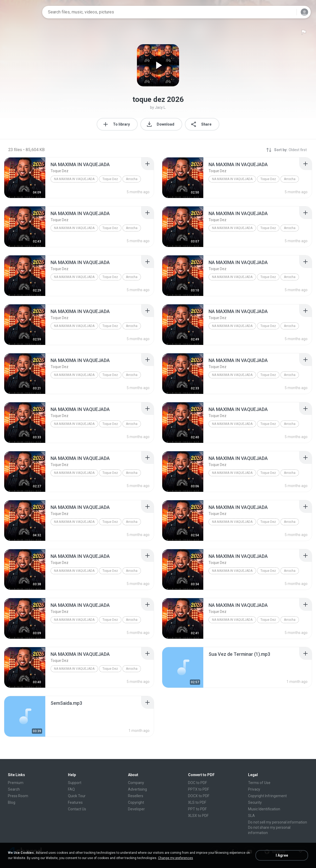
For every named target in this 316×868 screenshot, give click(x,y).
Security (255, 802)
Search (14, 789)
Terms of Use (259, 783)
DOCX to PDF (199, 796)
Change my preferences (176, 858)
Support (75, 783)
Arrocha (132, 179)
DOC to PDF (197, 783)
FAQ (71, 789)
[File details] (25, 178)
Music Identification (264, 809)
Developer (136, 809)
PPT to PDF (197, 809)
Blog (12, 802)
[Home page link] (21, 12)
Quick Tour (77, 796)
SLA (251, 816)
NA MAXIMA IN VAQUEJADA (74, 179)
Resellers (136, 796)
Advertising (137, 789)
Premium (16, 783)
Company (136, 783)
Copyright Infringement (267, 796)
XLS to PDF (197, 802)
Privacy (254, 789)
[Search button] (289, 12)
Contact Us (77, 809)
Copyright (136, 802)
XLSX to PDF (198, 816)
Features (75, 802)
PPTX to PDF (199, 789)
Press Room (18, 796)
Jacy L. (161, 107)
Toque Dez (110, 179)
